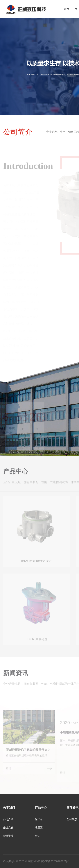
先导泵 (39, 819)
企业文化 (8, 828)
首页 (67, 9)
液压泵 (39, 828)
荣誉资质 (8, 836)
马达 (37, 836)
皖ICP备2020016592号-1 (55, 861)
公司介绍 (8, 819)
